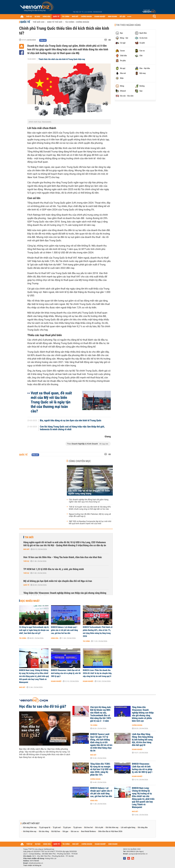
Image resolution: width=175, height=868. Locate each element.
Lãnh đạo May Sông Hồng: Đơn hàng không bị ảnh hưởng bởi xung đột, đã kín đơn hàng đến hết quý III (142, 740)
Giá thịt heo (56, 831)
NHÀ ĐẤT (75, 17)
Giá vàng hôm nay (30, 828)
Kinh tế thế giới (55, 22)
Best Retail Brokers (89, 831)
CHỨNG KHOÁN (86, 17)
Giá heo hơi (88, 828)
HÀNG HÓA (47, 17)
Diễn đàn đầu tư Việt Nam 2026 (110, 831)
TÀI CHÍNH (66, 17)
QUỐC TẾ (56, 17)
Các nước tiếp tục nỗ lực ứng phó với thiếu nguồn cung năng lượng (89, 492)
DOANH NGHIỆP (100, 17)
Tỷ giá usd (57, 828)
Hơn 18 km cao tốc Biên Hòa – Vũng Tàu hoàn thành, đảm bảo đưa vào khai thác (63, 557)
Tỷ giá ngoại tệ (45, 828)
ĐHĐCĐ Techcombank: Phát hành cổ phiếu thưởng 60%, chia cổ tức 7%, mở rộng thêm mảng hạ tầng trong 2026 (98, 632)
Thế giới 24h (39, 22)
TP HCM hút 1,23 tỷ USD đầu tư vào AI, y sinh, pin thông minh (54, 569)
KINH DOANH (113, 17)
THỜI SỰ (29, 17)
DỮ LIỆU (122, 17)
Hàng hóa (55, 638)
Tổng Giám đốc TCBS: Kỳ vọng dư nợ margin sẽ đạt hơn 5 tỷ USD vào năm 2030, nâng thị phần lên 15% (101, 769)
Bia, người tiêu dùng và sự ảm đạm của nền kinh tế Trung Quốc (71, 421)
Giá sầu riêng (44, 831)
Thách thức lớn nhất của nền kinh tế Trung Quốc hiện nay (62, 59)
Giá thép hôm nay (30, 831)
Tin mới (29, 537)
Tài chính (23, 638)
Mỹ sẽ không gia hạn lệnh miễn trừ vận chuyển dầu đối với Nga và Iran (58, 581)
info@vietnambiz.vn (36, 863)
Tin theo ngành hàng (128, 25)
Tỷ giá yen (67, 828)
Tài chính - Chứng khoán (77, 22)
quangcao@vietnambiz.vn (138, 854)
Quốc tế (25, 22)
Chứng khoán (137, 725)
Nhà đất (26, 549)
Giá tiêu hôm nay (112, 828)
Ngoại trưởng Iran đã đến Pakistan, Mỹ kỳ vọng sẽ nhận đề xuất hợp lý (90, 515)
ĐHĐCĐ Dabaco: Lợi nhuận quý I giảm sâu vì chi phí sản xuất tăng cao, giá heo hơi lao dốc (64, 630)
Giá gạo (65, 831)
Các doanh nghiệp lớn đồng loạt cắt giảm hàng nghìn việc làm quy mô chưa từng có (89, 501)
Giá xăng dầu (143, 828)
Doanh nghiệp (56, 681)
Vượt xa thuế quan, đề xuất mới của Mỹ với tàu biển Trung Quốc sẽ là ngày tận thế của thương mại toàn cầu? (51, 402)
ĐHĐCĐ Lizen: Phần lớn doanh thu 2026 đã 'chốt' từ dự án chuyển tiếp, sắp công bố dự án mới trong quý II (97, 673)
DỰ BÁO (37, 17)
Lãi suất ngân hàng (128, 828)
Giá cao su (75, 831)
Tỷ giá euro (77, 828)
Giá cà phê (99, 828)
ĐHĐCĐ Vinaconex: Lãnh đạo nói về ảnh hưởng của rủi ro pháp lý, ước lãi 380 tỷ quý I (66, 673)
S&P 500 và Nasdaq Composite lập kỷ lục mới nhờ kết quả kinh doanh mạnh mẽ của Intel (90, 522)
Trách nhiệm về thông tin (32, 865)
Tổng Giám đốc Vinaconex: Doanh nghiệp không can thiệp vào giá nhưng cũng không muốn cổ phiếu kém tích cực (65, 595)
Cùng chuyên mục (80, 461)
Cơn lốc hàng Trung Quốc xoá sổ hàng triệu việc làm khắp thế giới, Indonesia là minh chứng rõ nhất (72, 428)
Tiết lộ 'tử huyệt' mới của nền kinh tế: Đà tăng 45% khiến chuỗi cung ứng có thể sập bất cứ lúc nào (90, 508)
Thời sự (26, 561)
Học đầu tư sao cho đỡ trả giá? (43, 706)
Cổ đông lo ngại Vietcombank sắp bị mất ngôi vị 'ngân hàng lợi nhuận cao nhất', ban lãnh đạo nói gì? (34, 630)
